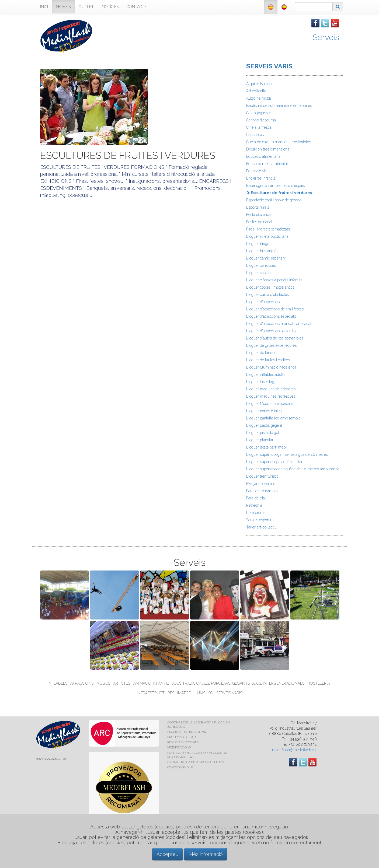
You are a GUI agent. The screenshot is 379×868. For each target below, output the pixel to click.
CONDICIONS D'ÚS (180, 767)
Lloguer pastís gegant (264, 425)
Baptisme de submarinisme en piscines (279, 106)
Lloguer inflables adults (266, 374)
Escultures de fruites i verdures (279, 193)
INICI (44, 7)
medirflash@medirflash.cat (294, 750)
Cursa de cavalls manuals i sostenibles (279, 142)
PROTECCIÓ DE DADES (183, 737)
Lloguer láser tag (260, 382)
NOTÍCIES (110, 7)
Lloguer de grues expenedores (271, 345)
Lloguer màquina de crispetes (271, 389)
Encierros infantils (261, 178)
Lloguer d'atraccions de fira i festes (275, 309)
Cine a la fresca (259, 127)
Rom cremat (256, 513)
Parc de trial (256, 498)
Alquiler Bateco (259, 84)
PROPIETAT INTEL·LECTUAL (187, 732)
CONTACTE (137, 7)
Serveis (326, 37)
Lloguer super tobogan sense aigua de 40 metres (287, 454)
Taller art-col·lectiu (261, 527)
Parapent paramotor (262, 491)
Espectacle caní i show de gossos (274, 200)
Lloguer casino (258, 273)
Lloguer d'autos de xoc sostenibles (275, 338)
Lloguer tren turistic (262, 476)
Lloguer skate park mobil (267, 447)
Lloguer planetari (260, 440)
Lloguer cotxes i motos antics (270, 287)
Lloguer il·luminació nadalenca (271, 367)
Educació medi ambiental (267, 164)
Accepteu (167, 854)
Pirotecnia (254, 505)
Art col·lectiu (256, 91)
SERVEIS (63, 7)
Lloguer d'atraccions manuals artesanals (280, 324)
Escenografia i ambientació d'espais (275, 185)
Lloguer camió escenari (265, 258)
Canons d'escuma (261, 120)
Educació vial (257, 171)
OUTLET (86, 7)
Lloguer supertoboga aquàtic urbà (274, 462)
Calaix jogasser (259, 113)
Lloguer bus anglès (262, 251)
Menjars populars (261, 484)
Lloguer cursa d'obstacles (267, 295)
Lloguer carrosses (261, 265)
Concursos (255, 135)
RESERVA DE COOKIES (183, 742)
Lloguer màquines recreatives (271, 396)
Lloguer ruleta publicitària (267, 236)
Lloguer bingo (258, 244)
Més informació (206, 854)
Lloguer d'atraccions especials (271, 316)
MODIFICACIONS (179, 747)
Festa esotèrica (258, 215)
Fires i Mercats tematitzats (268, 229)
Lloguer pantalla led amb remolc (273, 418)
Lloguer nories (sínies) (264, 411)
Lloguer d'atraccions (263, 302)
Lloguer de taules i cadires (268, 360)
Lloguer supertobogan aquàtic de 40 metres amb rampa (293, 469)
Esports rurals (258, 207)
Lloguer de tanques (262, 353)
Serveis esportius (260, 520)
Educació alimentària (263, 156)
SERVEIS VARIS (269, 66)
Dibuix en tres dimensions (268, 149)
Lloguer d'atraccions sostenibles (273, 331)
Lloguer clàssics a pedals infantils (274, 280)
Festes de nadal (259, 222)
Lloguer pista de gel (263, 433)
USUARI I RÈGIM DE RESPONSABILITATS (196, 762)
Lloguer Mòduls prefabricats (270, 404)
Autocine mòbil (259, 98)
